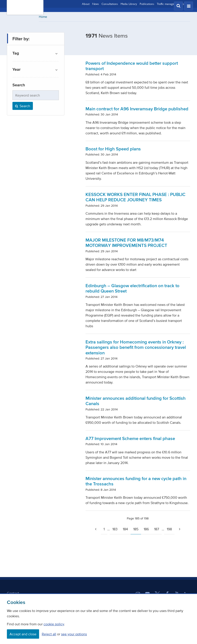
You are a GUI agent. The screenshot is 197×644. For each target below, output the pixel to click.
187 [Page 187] (157, 529)
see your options (74, 634)
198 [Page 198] (169, 529)
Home (43, 17)
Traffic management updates (173, 4)
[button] (178, 6)
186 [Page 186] (146, 529)
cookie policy (54, 624)
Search (22, 106)
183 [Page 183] (115, 529)
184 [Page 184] (125, 529)
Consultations (110, 4)
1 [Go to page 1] (104, 529)
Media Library (129, 4)
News (96, 4)
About (86, 4)
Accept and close (23, 634)
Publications (147, 4)
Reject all (49, 634)
